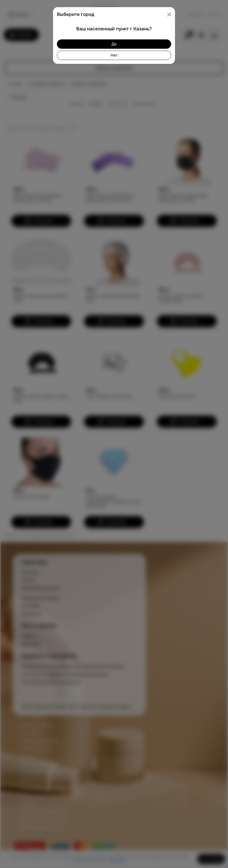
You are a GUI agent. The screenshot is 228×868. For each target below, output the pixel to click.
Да (114, 44)
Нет (114, 55)
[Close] (169, 14)
